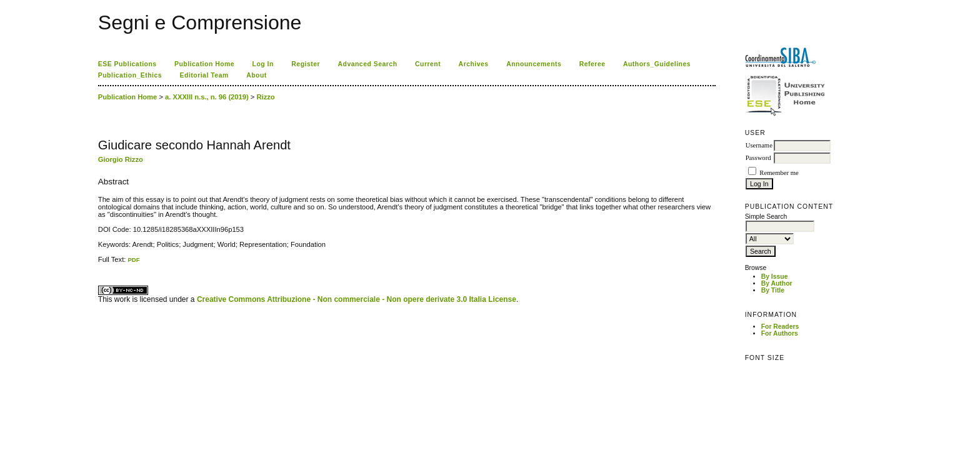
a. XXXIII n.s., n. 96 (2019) (207, 97)
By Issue (775, 277)
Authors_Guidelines (657, 64)
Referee (592, 64)
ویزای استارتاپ (101, 263)
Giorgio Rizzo (121, 159)
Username (759, 145)
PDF (133, 260)
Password (758, 158)
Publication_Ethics (130, 75)
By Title (773, 290)
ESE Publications (127, 64)
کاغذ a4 (99, 263)
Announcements (534, 64)
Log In (263, 64)
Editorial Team (204, 75)
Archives (474, 64)
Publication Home (204, 64)
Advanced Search (368, 64)
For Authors (780, 333)
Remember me (779, 173)
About (257, 75)
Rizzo (265, 97)
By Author (777, 283)
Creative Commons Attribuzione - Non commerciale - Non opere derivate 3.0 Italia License (357, 299)
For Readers (780, 327)
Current (428, 64)
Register (306, 64)
